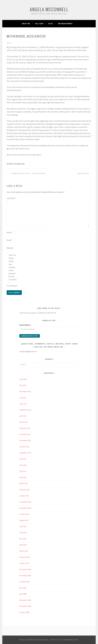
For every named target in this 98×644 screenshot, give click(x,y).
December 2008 (25, 600)
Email (10, 240)
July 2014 (23, 398)
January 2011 (24, 496)
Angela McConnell (49, 9)
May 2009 (23, 588)
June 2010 (23, 533)
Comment (11, 200)
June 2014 (23, 404)
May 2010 (23, 539)
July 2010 (23, 526)
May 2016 (23, 385)
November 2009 (25, 576)
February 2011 (25, 490)
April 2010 (23, 545)
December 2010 (25, 502)
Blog (51, 24)
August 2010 (24, 520)
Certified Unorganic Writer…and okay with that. (27, 173)
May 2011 (23, 471)
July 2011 (23, 459)
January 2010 (24, 563)
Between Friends (65, 24)
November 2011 (25, 440)
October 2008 (24, 612)
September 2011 (25, 453)
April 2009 (23, 594)
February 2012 (25, 428)
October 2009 (24, 582)
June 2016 (23, 379)
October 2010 (24, 514)
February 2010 (25, 557)
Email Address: (25, 325)
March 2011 (24, 483)
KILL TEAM (39, 24)
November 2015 (25, 391)
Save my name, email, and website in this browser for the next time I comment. (13, 270)
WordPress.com (71, 640)
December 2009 (25, 569)
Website (10, 248)
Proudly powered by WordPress (34, 640)
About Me (26, 24)
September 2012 (25, 410)
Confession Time (84, 173)
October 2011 (24, 447)
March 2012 (24, 422)
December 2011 (25, 434)
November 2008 (25, 606)
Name (10, 232)
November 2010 (25, 508)
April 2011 (23, 477)
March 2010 (24, 551)
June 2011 (23, 465)
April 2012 (23, 416)
